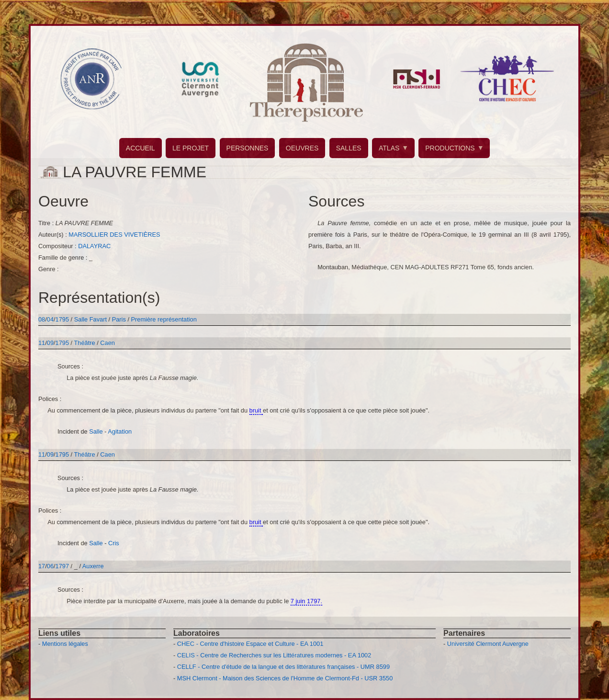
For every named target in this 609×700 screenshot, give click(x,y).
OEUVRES (302, 148)
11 (42, 343)
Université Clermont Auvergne (488, 644)
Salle (96, 431)
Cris (114, 543)
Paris (119, 319)
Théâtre (85, 343)
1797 (62, 566)
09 (50, 343)
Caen (107, 343)
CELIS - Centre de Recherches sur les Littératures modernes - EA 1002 (274, 655)
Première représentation (164, 319)
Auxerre (93, 566)
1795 (62, 319)
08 (42, 319)
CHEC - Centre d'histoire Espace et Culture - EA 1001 (250, 644)
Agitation (120, 431)
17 (42, 566)
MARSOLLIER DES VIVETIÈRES (114, 235)
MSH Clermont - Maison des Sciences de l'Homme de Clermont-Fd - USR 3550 (285, 678)
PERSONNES (248, 148)
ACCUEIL (141, 148)
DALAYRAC (94, 246)
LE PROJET (191, 148)
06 (50, 566)
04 (50, 319)
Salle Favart (91, 319)
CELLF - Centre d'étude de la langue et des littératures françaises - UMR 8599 (283, 667)
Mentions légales (65, 644)
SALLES (349, 148)
